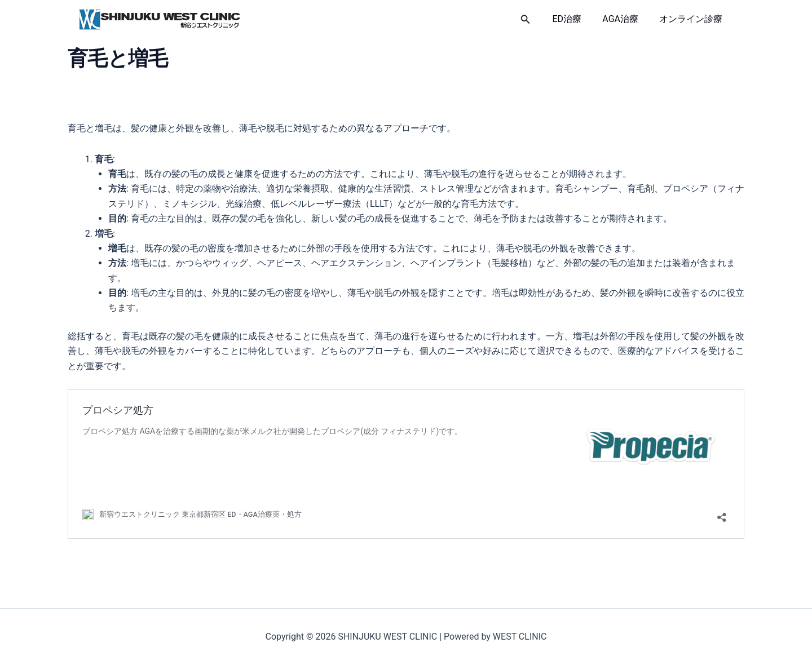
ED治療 (575, 19)
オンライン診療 (692, 19)
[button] (535, 19)
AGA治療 (625, 19)
